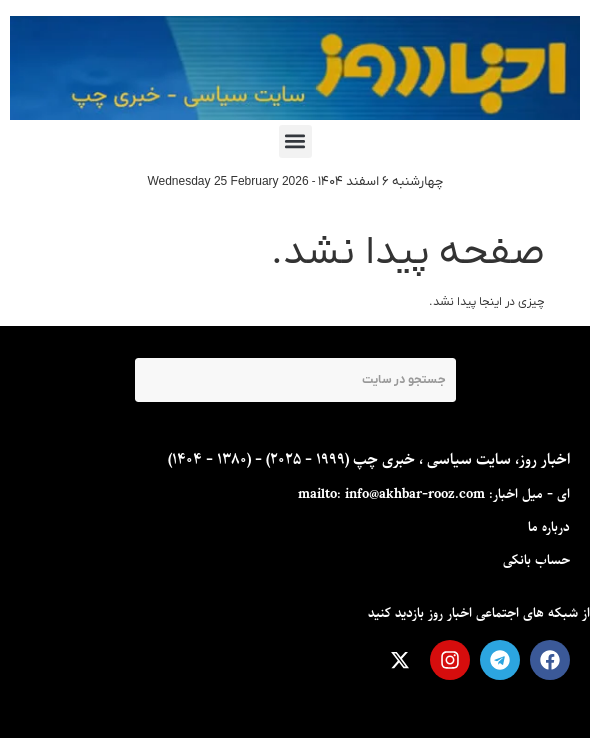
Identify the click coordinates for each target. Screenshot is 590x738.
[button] (295, 141)
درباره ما (549, 527)
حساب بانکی (536, 560)
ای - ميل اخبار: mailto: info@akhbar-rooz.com (434, 494)
